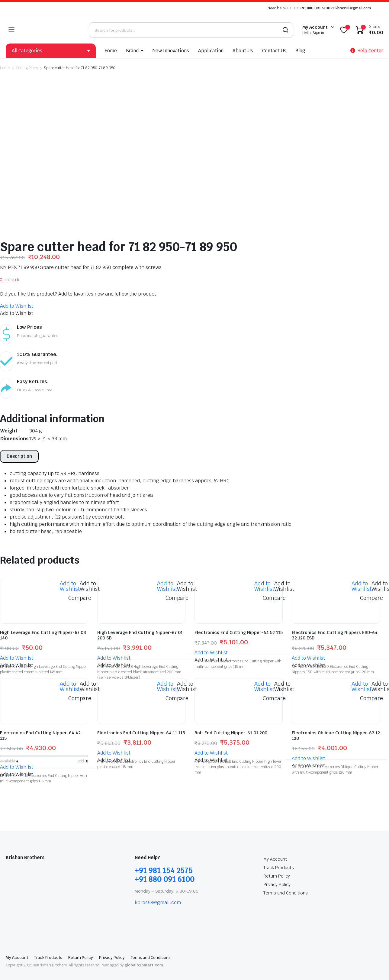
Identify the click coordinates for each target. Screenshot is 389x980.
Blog (300, 51)
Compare (80, 583)
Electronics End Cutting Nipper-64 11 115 (141, 718)
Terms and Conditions (285, 878)
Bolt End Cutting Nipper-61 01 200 (231, 718)
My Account (275, 844)
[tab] (19, 441)
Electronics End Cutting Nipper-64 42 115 (40, 721)
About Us (243, 51)
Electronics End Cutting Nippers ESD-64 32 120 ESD (335, 620)
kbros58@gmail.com (353, 8)
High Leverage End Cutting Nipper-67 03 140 (43, 620)
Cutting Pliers (27, 68)
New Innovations (171, 51)
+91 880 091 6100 (315, 8)
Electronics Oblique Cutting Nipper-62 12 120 (336, 721)
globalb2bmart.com (144, 950)
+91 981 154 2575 (164, 856)
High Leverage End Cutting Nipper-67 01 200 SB (140, 620)
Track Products (279, 853)
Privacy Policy (277, 870)
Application (211, 51)
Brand (132, 51)
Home (111, 51)
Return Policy (277, 861)
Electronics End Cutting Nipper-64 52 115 (239, 618)
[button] (17, 291)
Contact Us (274, 51)
